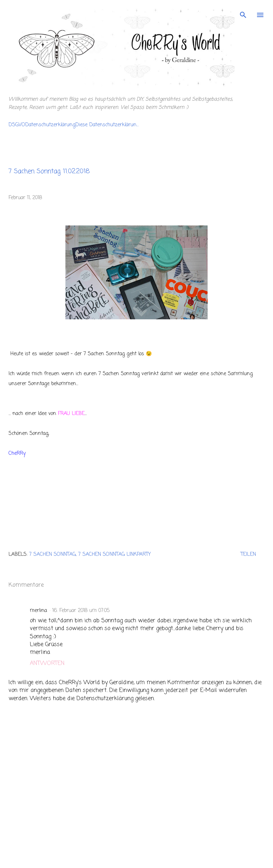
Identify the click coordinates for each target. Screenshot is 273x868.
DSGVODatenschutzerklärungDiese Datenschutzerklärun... (74, 125)
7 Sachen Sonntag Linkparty (114, 555)
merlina (38, 611)
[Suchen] (243, 13)
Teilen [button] (248, 555)
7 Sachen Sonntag (52, 555)
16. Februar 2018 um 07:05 (81, 611)
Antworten (47, 664)
